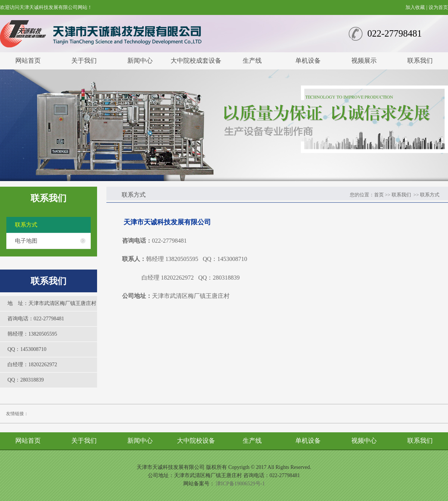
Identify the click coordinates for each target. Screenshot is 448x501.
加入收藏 (415, 7)
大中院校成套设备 (196, 61)
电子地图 (26, 241)
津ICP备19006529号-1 (240, 484)
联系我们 (420, 61)
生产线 (252, 61)
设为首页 (438, 7)
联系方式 (26, 225)
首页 (379, 195)
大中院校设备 (196, 441)
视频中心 (364, 441)
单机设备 (308, 61)
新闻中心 (140, 61)
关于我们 (84, 61)
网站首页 (28, 61)
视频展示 (364, 61)
